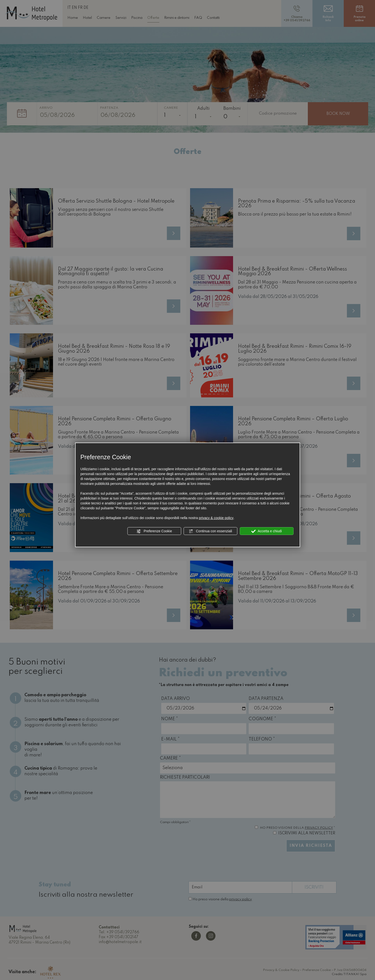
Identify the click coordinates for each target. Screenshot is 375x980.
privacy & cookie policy (216, 518)
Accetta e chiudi (267, 531)
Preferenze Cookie (154, 531)
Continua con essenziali (210, 531)
